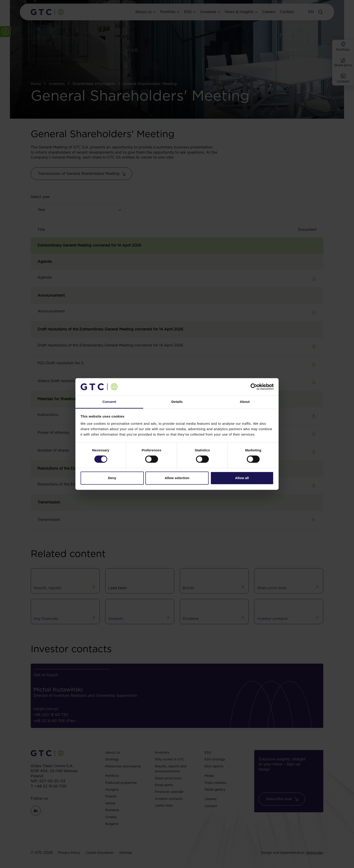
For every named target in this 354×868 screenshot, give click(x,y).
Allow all (242, 478)
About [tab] (245, 402)
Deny (112, 478)
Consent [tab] (109, 402)
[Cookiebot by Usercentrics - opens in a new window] (254, 387)
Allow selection (177, 478)
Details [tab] (177, 402)
